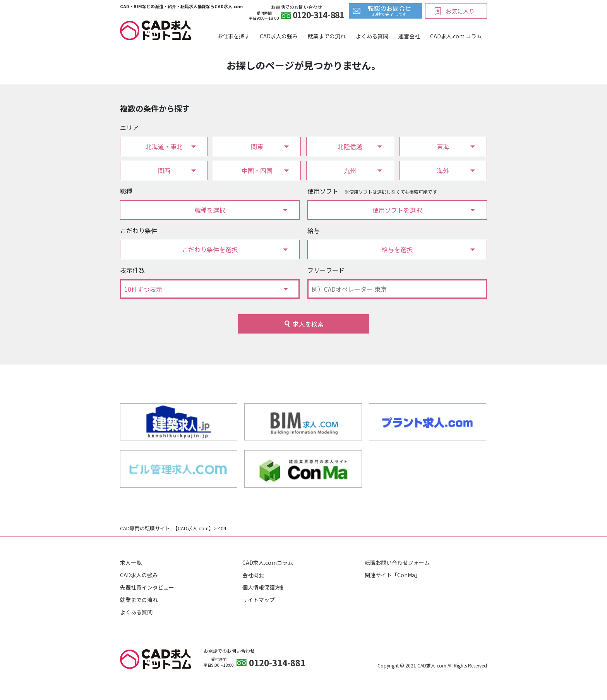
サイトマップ (259, 600)
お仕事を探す (233, 36)
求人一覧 (131, 562)
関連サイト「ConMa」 (393, 575)
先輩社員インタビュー (147, 587)
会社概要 (253, 575)
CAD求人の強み (279, 36)
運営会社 (409, 36)
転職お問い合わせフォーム (397, 562)
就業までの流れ (327, 36)
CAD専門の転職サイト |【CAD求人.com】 (167, 528)
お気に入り (460, 11)
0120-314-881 (318, 16)
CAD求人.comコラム (268, 562)
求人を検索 (308, 324)
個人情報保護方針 (264, 587)
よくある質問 (372, 36)
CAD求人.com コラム (456, 36)
